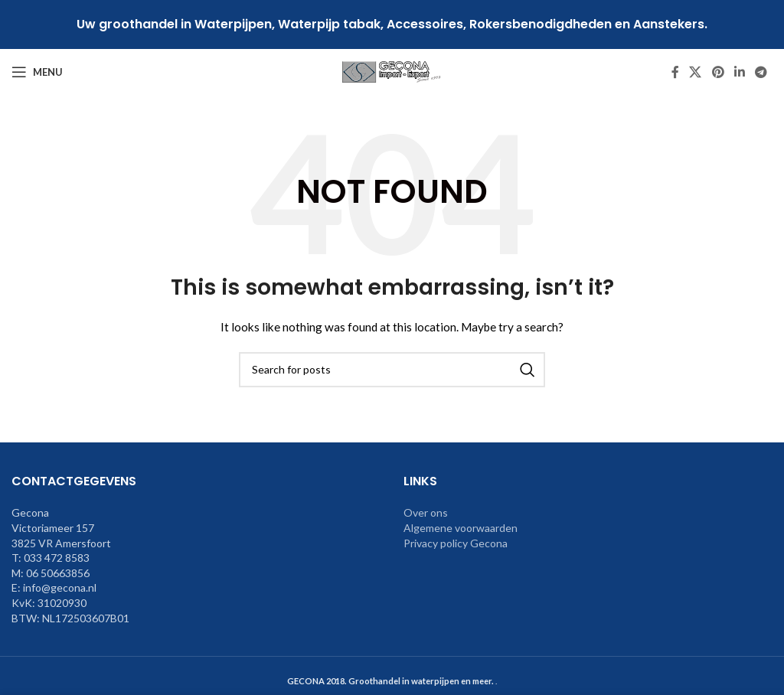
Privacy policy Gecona (456, 543)
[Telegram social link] (761, 72)
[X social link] (696, 72)
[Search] (392, 370)
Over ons (426, 512)
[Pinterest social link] (718, 72)
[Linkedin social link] (739, 72)
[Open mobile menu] (37, 72)
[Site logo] (392, 71)
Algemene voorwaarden (461, 528)
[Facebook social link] (675, 72)
